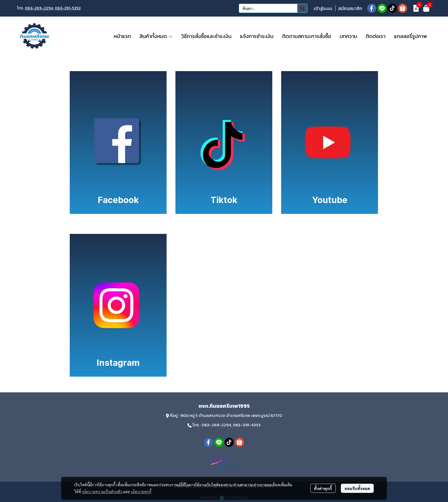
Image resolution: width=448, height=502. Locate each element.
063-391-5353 (68, 8)
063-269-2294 (39, 8)
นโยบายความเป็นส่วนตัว (102, 491)
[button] (273, 8)
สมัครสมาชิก (350, 8)
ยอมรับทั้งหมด (357, 488)
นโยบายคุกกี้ (141, 491)
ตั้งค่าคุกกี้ (323, 488)
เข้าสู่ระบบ (323, 8)
